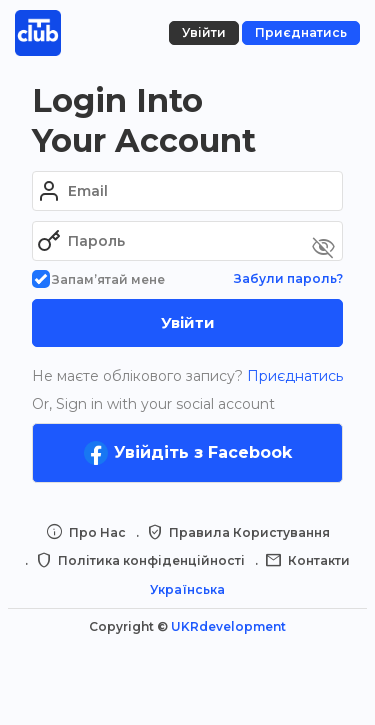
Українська (187, 589)
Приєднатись (293, 376)
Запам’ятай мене (98, 279)
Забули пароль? (288, 278)
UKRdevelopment (228, 626)
